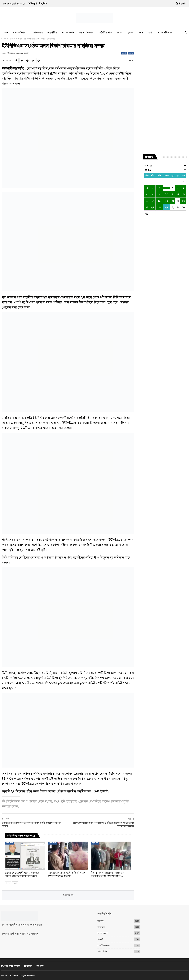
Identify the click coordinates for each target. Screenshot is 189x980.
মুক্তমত (131, 32)
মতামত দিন (68, 895)
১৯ (159, 201)
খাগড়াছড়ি (101, 927)
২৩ (183, 201)
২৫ (153, 207)
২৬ (159, 207)
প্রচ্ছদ (6, 32)
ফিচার (150, 32)
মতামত (120, 32)
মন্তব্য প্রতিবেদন (86, 32)
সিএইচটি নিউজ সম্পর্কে (10, 966)
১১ (153, 194)
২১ (173, 201)
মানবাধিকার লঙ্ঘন (104, 945)
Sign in (181, 4)
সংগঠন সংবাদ (68, 32)
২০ (167, 201)
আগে (8, 883)
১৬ (183, 194)
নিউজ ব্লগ (33, 3)
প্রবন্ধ (141, 32)
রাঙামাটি (124, 53)
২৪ (147, 207)
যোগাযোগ (28, 966)
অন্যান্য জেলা (37, 32)
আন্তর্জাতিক (52, 32)
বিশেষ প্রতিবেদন (165, 32)
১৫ (178, 194)
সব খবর (131, 53)
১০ (147, 194)
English (43, 3)
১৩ (167, 194)
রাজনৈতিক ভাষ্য (105, 32)
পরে (15, 883)
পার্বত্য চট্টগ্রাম (19, 32)
